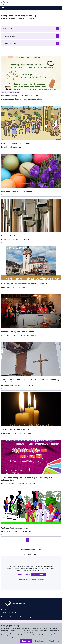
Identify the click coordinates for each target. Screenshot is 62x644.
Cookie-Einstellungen (26, 617)
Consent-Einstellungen (38, 580)
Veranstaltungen (9, 36)
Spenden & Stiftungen (9, 612)
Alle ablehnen (54, 641)
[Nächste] (38, 540)
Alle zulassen (26, 641)
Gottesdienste (8, 29)
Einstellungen (40, 641)
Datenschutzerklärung (24, 580)
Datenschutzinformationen (49, 637)
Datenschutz (14, 617)
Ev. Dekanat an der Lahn (9, 610)
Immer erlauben (38, 574)
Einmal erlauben (24, 574)
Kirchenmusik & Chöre (11, 43)
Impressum (5, 617)
